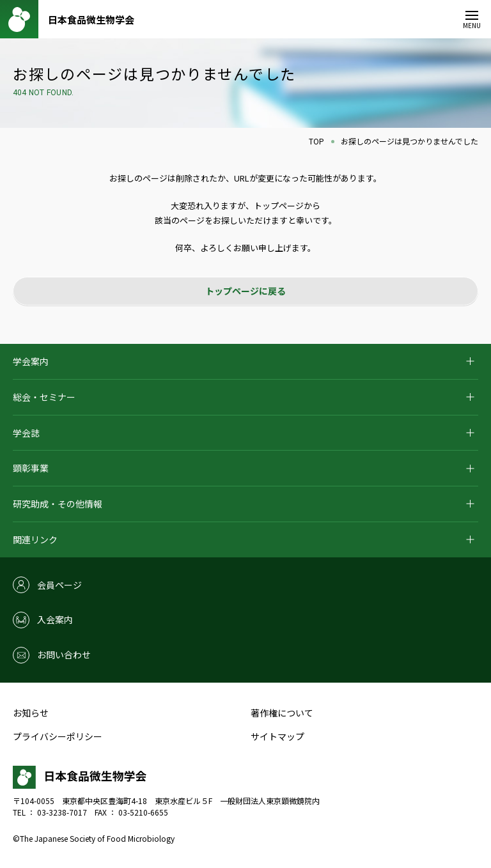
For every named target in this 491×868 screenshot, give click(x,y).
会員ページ (59, 585)
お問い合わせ (64, 655)
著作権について (282, 713)
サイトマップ (277, 736)
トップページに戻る (245, 291)
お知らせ (31, 713)
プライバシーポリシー (58, 736)
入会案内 (55, 619)
